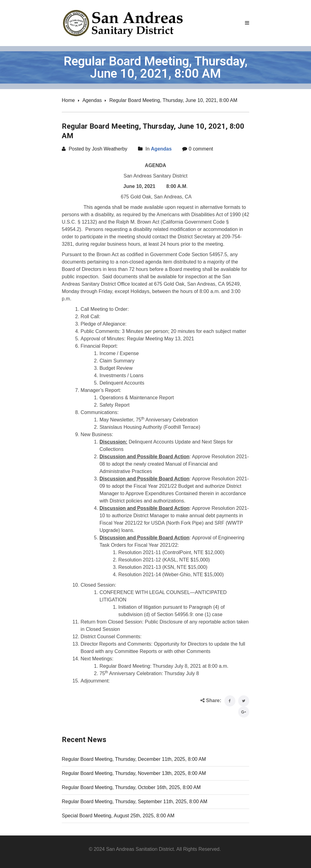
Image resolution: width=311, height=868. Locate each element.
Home (68, 100)
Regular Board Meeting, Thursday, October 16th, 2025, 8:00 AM (131, 787)
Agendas (92, 100)
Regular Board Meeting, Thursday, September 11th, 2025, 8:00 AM (134, 802)
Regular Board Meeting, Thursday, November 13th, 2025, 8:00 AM (134, 773)
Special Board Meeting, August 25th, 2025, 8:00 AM (118, 816)
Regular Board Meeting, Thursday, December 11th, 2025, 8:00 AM (134, 759)
